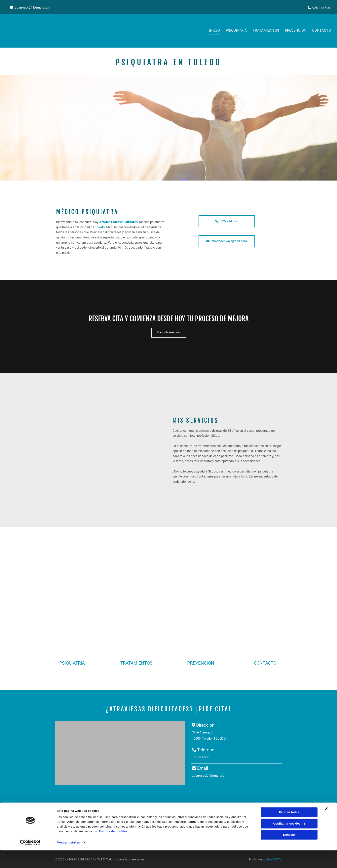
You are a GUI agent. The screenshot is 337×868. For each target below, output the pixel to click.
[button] (227, 221)
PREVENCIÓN (296, 30)
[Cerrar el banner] (326, 827)
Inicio (214, 30)
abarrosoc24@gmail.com (32, 7)
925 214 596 (321, 8)
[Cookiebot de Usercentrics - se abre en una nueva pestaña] (30, 860)
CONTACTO (265, 663)
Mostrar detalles (68, 860)
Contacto (322, 30)
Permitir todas (289, 830)
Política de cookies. (113, 849)
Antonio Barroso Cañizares (118, 222)
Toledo (100, 227)
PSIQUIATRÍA (236, 30)
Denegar (289, 853)
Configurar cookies (289, 841)
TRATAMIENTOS (266, 30)
